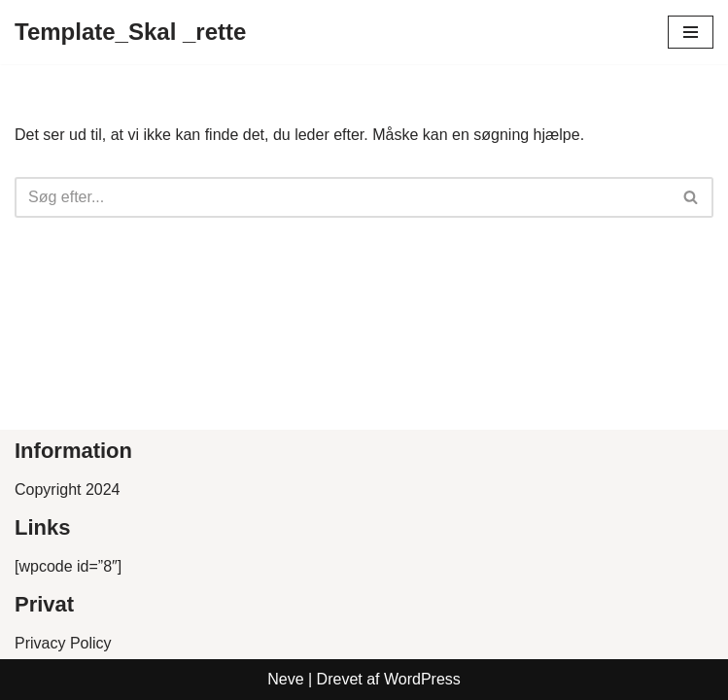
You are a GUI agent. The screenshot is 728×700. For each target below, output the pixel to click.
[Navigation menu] (691, 32)
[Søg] (342, 197)
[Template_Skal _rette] (130, 32)
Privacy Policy (63, 643)
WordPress (422, 679)
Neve (285, 679)
